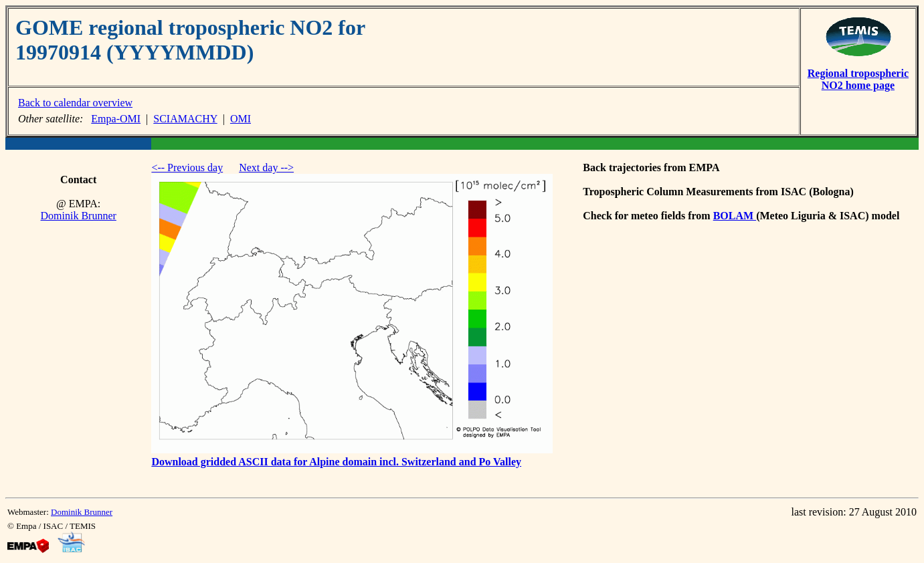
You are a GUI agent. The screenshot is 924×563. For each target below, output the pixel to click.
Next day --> (266, 167)
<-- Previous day (187, 167)
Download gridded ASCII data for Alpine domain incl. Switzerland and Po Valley (336, 462)
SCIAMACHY (185, 119)
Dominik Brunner (79, 216)
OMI (241, 119)
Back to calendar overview (75, 103)
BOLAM (735, 216)
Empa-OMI (116, 119)
